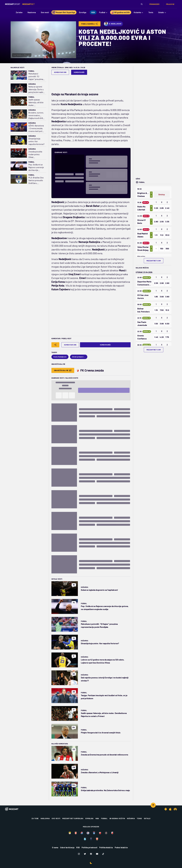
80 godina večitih (117, 818)
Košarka (32, 84)
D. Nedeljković (113, 24)
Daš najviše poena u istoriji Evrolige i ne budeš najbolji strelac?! (105, 679)
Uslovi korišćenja (67, 848)
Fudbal (31, 71)
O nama (55, 848)
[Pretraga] (142, 4)
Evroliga (89, 818)
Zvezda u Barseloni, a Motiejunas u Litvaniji (100, 772)
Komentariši (79, 72)
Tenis (139, 818)
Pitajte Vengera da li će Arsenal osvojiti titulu (101, 732)
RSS (78, 848)
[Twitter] (85, 854)
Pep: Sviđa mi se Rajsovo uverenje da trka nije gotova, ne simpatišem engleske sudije (36, 167)
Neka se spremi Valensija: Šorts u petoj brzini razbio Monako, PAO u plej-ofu (36, 89)
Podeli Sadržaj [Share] (90, 24)
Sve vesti (56, 818)
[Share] (55, 345)
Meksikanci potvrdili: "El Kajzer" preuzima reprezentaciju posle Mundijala (36, 76)
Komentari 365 (60, 72)
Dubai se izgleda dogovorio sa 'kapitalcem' (99, 590)
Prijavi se (170, 4)
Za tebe (35, 818)
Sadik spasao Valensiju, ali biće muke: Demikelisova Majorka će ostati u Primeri (36, 102)
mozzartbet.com (154, 261)
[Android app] (166, 809)
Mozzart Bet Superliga (73, 818)
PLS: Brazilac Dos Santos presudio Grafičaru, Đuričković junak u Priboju (37, 180)
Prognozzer (154, 4)
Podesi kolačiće (121, 848)
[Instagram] (79, 854)
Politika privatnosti (89, 848)
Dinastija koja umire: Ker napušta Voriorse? (36, 141)
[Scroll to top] (153, 805)
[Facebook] (91, 854)
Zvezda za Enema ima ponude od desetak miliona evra (104, 755)
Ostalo (147, 818)
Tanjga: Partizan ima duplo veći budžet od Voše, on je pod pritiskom (104, 697)
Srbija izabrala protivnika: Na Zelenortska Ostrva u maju (105, 790)
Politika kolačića (106, 848)
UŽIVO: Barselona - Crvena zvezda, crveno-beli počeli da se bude (36, 128)
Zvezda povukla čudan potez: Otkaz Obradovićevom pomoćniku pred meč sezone (36, 154)
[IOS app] (170, 809)
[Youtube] (97, 854)
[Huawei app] (175, 809)
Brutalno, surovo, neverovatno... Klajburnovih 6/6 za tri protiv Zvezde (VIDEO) (36, 115)
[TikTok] (103, 854)
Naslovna (45, 818)
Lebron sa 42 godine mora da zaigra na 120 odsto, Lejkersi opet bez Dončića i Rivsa (103, 661)
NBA (97, 818)
